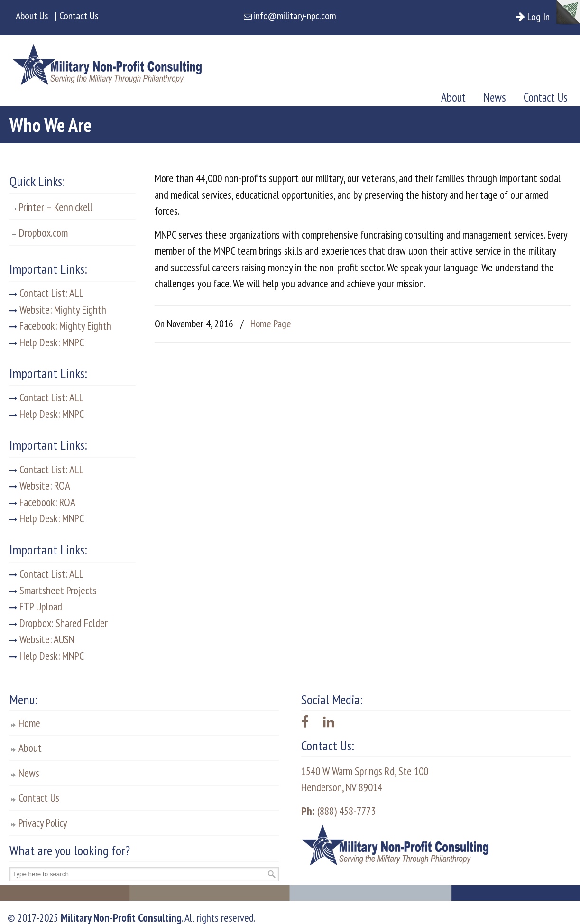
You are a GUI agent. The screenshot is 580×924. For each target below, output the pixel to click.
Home (29, 723)
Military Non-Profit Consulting (107, 62)
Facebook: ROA (42, 502)
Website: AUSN (42, 639)
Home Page (271, 323)
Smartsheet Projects (53, 590)
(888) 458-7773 (338, 811)
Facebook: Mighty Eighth (60, 326)
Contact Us (39, 798)
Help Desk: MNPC (47, 342)
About (30, 748)
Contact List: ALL (47, 293)
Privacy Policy (43, 823)
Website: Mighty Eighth (58, 310)
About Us (32, 16)
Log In (542, 17)
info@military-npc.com (295, 16)
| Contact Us (77, 16)
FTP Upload (36, 606)
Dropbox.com (43, 233)
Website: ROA (40, 485)
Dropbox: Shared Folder (59, 623)
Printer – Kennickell (56, 207)
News (29, 773)
